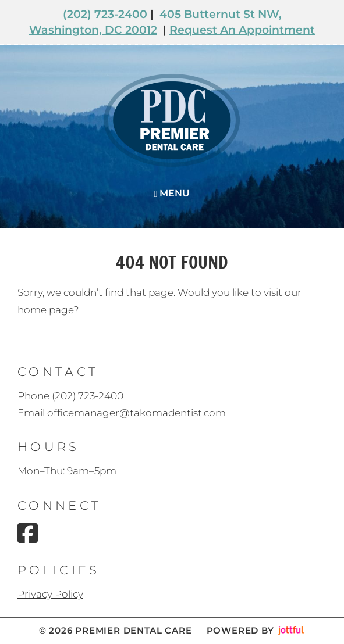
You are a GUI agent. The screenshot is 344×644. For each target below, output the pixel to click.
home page (45, 310)
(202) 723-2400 (105, 14)
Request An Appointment (242, 30)
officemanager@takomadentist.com (136, 413)
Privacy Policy (50, 594)
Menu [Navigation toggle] (172, 193)
